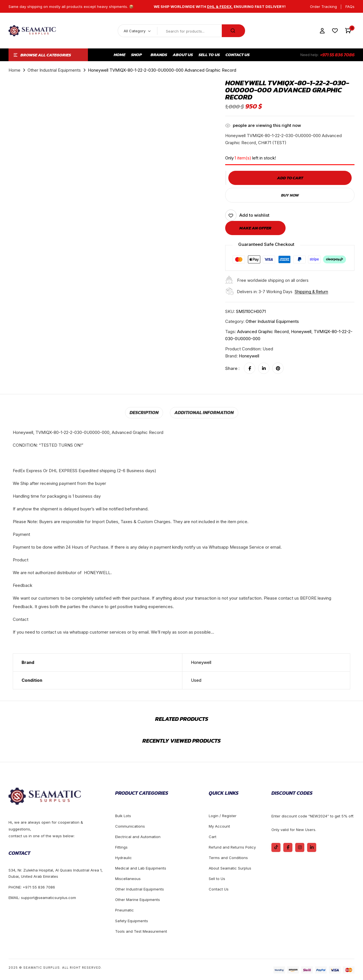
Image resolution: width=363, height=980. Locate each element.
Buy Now (290, 195)
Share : (232, 368)
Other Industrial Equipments (54, 70)
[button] (348, 31)
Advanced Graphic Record (263, 332)
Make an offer (255, 228)
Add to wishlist (254, 215)
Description (145, 412)
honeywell (301, 332)
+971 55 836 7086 (337, 55)
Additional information (203, 412)
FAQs (350, 7)
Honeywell (249, 356)
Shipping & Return (311, 292)
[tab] (145, 413)
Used (196, 680)
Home (14, 70)
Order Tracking (323, 7)
